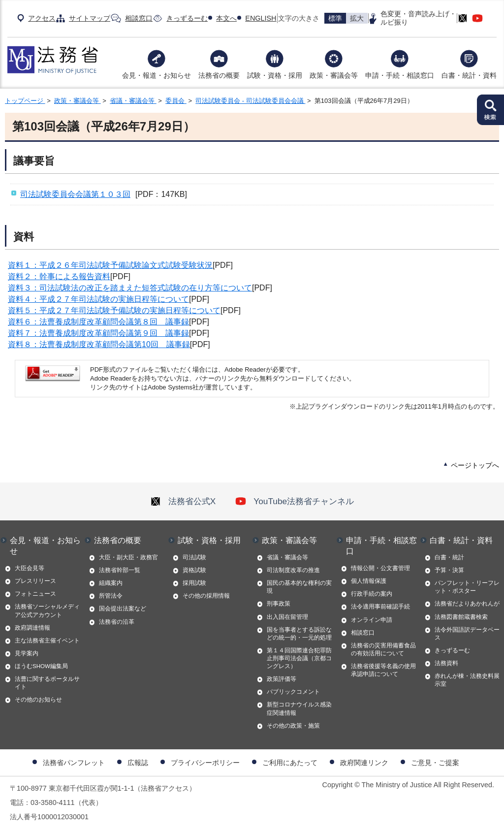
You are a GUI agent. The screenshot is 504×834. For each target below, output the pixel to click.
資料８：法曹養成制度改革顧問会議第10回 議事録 (99, 344)
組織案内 (111, 583)
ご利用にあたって (290, 763)
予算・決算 (449, 570)
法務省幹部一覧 (120, 570)
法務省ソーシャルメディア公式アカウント (47, 610)
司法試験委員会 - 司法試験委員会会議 (250, 101)
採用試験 (194, 583)
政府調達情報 (32, 628)
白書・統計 (449, 557)
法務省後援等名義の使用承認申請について (383, 670)
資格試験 (194, 570)
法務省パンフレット (74, 763)
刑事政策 (279, 604)
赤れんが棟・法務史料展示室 (467, 680)
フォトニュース (35, 594)
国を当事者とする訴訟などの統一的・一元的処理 (299, 634)
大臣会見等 (30, 568)
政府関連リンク (364, 763)
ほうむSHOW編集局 (41, 666)
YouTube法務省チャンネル (295, 501)
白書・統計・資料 (469, 75)
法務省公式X (183, 501)
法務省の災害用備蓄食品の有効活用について (383, 649)
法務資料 (446, 663)
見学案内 (27, 653)
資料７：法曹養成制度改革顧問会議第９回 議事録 (98, 333)
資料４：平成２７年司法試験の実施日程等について (98, 299)
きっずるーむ (187, 18)
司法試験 (194, 557)
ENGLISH (261, 18)
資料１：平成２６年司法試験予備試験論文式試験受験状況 (110, 265)
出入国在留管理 (287, 617)
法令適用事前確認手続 (380, 607)
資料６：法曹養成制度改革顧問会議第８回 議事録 (98, 322)
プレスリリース (35, 581)
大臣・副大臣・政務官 (128, 557)
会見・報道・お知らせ (157, 75)
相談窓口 (139, 18)
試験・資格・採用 (275, 75)
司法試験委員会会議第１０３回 (75, 194)
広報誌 (138, 763)
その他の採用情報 (206, 596)
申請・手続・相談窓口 (400, 75)
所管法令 (111, 596)
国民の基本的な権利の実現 (299, 587)
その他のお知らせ (38, 700)
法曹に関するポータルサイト (47, 683)
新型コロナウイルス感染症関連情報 (299, 708)
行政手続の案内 (372, 594)
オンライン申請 (372, 620)
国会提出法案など (123, 609)
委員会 (176, 101)
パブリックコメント (293, 692)
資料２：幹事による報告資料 (59, 276)
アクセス (42, 18)
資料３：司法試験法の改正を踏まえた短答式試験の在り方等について (130, 288)
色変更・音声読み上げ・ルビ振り (418, 18)
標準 (335, 18)
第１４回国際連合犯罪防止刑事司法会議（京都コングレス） (299, 658)
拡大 (357, 18)
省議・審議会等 (133, 101)
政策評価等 (282, 679)
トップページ (25, 101)
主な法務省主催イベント (47, 641)
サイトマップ (90, 18)
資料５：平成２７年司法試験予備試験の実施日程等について (114, 310)
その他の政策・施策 (293, 726)
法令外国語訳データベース (467, 634)
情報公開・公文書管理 (380, 568)
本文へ (226, 18)
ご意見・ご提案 (435, 763)
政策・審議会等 (334, 75)
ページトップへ (475, 465)
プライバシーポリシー (205, 763)
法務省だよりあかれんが (467, 604)
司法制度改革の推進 (293, 570)
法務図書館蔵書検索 (461, 617)
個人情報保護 (369, 581)
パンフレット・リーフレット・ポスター (467, 587)
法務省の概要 (219, 75)
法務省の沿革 (117, 622)
